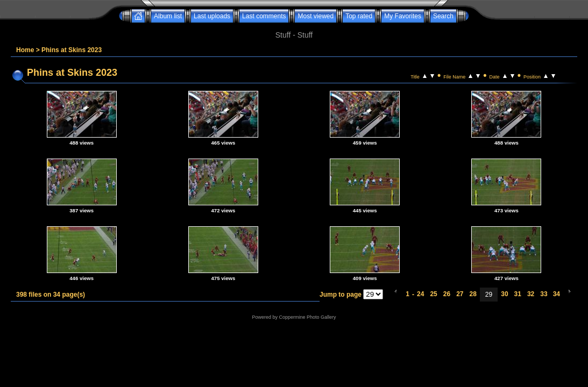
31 (518, 294)
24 (420, 294)
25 (433, 294)
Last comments (264, 16)
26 (447, 294)
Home (25, 50)
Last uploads (212, 16)
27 (460, 294)
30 (504, 294)
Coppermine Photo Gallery (307, 317)
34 (557, 294)
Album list (168, 16)
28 (473, 294)
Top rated (359, 16)
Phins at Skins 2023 (72, 50)
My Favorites (403, 16)
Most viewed (316, 16)
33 (544, 294)
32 (531, 294)
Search (443, 16)
